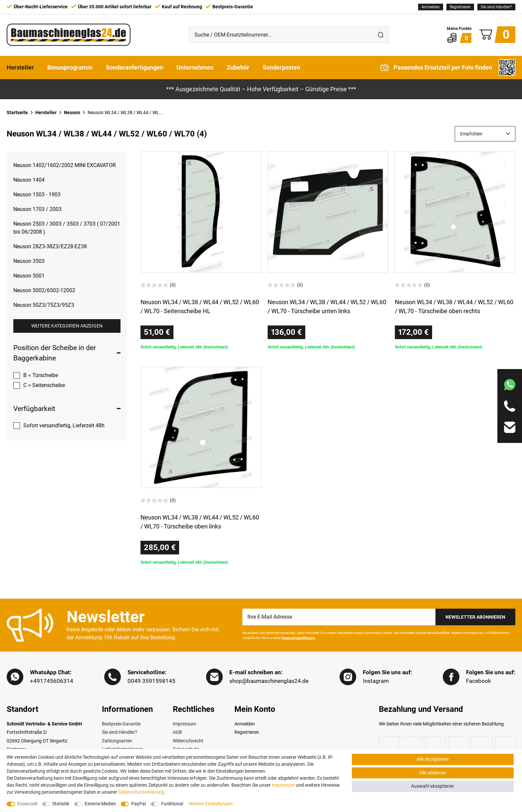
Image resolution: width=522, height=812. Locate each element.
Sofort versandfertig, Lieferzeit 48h (64, 425)
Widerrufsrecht (188, 741)
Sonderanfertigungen (134, 67)
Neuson (72, 112)
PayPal (138, 804)
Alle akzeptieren (433, 759)
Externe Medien (100, 804)
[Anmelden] (431, 7)
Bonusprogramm (70, 67)
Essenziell (27, 804)
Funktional (172, 804)
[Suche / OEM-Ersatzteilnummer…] (281, 35)
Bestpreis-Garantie (121, 724)
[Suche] (381, 35)
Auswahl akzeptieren (433, 786)
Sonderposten (281, 67)
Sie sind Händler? (496, 7)
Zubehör (238, 67)
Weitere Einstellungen (211, 804)
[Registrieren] (460, 7)
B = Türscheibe (41, 375)
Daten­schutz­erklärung (141, 792)
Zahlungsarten (117, 741)
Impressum (184, 724)
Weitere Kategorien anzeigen (67, 326)
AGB (177, 732)
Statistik (61, 804)
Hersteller (20, 67)
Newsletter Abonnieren (475, 617)
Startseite (17, 112)
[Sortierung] (485, 134)
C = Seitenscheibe (44, 385)
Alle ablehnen (433, 773)
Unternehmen (195, 67)
